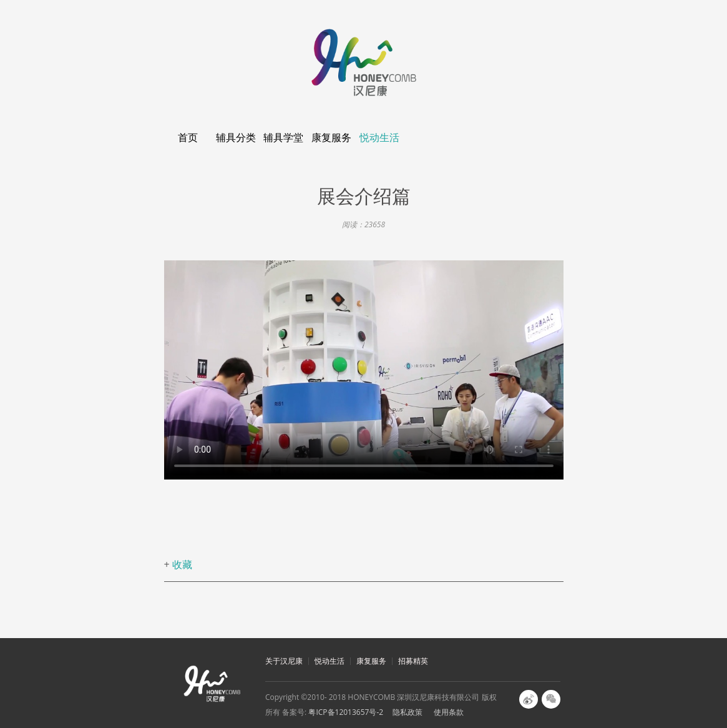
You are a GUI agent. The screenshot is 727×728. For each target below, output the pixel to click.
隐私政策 (407, 712)
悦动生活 (379, 137)
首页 (188, 137)
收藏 (182, 564)
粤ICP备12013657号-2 (346, 712)
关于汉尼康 (284, 661)
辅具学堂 (283, 137)
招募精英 (413, 661)
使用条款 (449, 712)
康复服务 (331, 137)
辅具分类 (236, 137)
